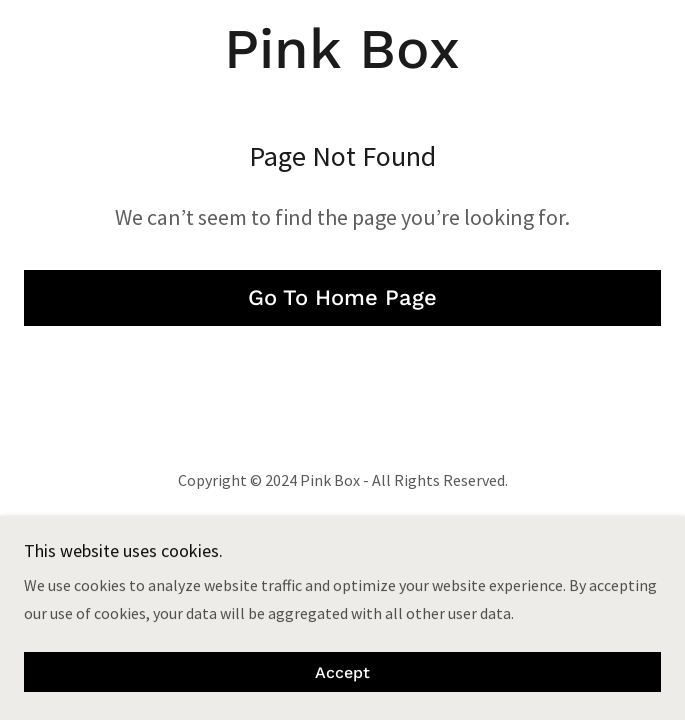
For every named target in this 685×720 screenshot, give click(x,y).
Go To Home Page (342, 297)
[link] (343, 49)
